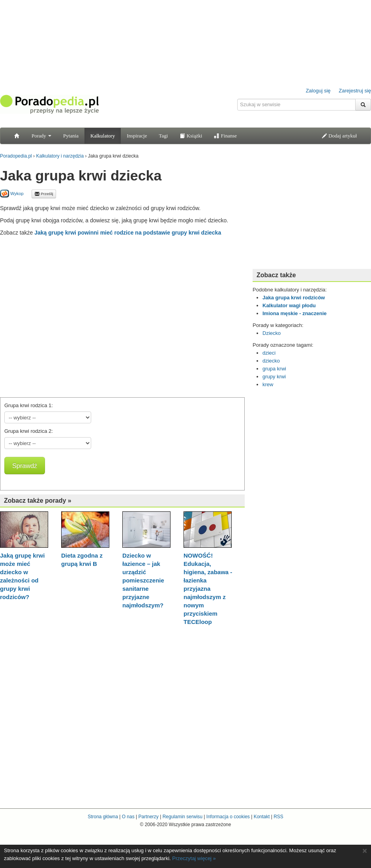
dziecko (271, 361)
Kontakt (262, 817)
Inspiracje (137, 136)
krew (268, 384)
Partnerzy (148, 817)
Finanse (225, 136)
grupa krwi (274, 369)
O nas (128, 817)
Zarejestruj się (355, 91)
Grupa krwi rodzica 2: (29, 431)
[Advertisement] (74, 315)
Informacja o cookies (228, 817)
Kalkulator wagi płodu (289, 305)
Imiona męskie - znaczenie (295, 313)
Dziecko (272, 333)
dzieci (269, 353)
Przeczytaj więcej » (194, 858)
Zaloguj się (318, 91)
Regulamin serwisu (183, 817)
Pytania (71, 136)
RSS (278, 817)
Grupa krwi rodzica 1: (29, 405)
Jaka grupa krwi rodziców (294, 298)
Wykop (12, 194)
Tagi (163, 136)
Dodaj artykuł (339, 136)
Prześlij (44, 194)
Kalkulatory (103, 136)
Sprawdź (25, 466)
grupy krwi (274, 377)
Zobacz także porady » (38, 501)
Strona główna (103, 817)
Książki (191, 136)
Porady (41, 136)
